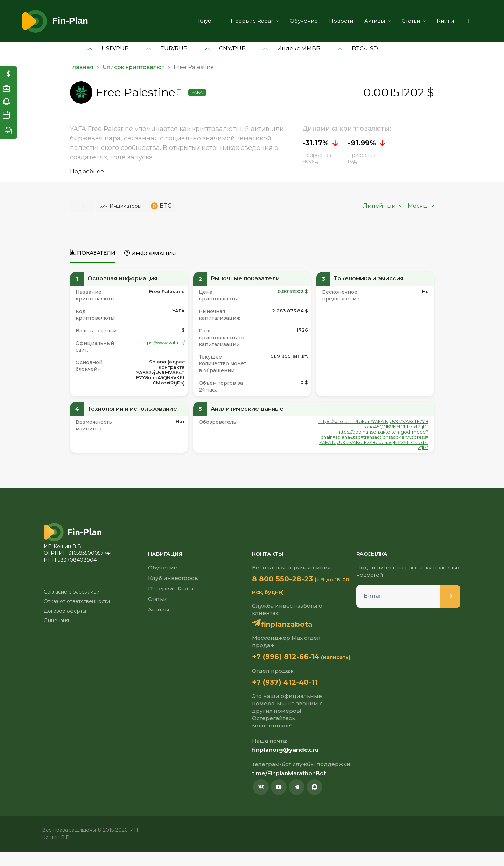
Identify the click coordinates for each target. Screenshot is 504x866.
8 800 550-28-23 (289, 579)
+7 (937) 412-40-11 (291, 696)
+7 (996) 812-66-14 (292, 657)
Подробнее (87, 171)
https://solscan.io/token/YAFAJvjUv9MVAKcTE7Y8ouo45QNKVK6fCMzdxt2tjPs (373, 424)
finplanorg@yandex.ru (285, 764)
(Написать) (267, 671)
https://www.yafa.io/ (163, 342)
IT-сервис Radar (245, 21)
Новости (333, 21)
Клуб (199, 21)
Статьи (406, 21)
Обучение (296, 21)
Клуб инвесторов (173, 578)
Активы (369, 21)
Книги (437, 21)
